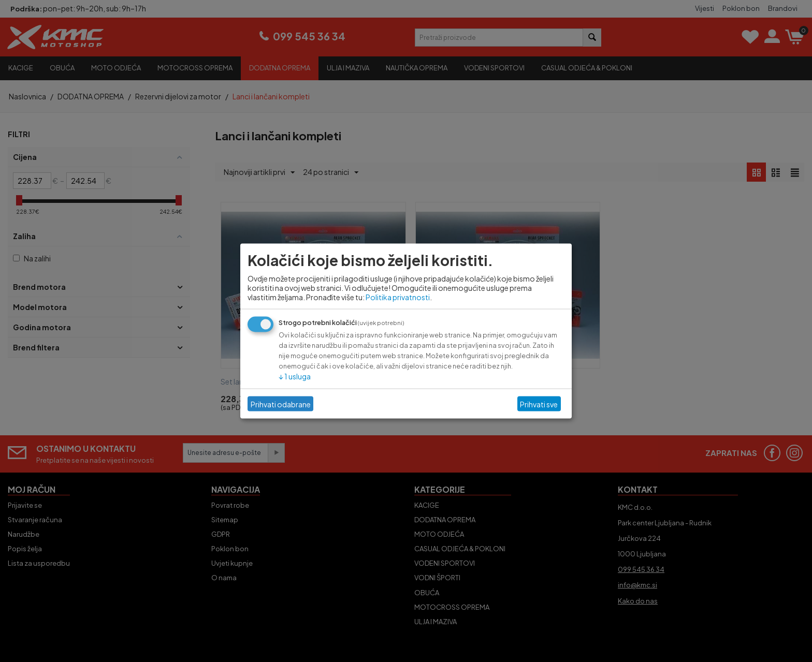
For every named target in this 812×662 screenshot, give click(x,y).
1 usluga (295, 376)
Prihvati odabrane (281, 404)
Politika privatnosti (398, 297)
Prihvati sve (539, 404)
